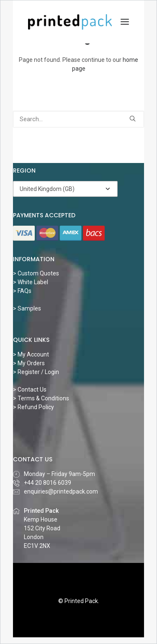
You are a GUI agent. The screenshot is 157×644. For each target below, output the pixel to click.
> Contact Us (30, 389)
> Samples (27, 308)
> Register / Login (36, 372)
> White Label (31, 282)
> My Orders (29, 363)
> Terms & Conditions (41, 398)
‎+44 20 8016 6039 (48, 483)
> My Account (31, 354)
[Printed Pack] (70, 22)
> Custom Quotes (36, 273)
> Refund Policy (33, 407)
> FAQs (22, 291)
